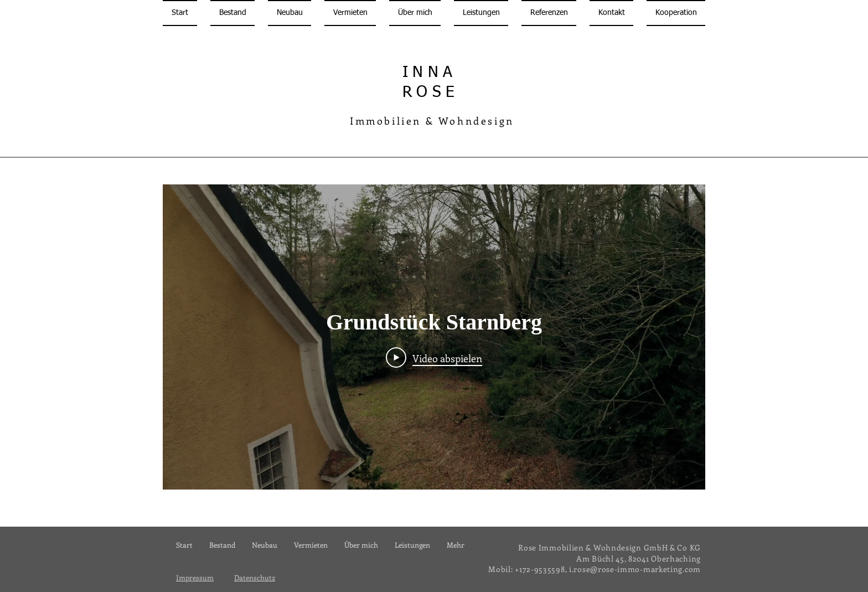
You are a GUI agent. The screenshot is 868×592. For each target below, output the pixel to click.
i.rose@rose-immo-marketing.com (635, 569)
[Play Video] (434, 357)
